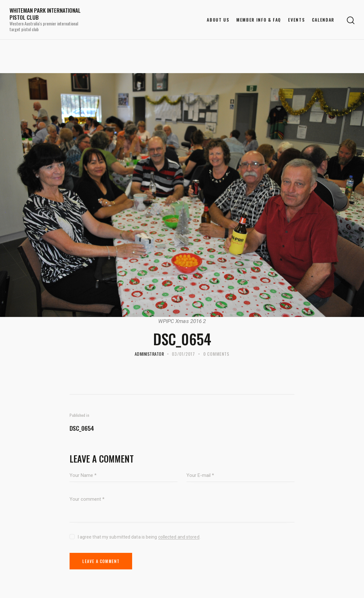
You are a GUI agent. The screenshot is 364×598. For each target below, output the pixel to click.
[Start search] (351, 21)
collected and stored (179, 537)
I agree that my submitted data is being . (139, 537)
